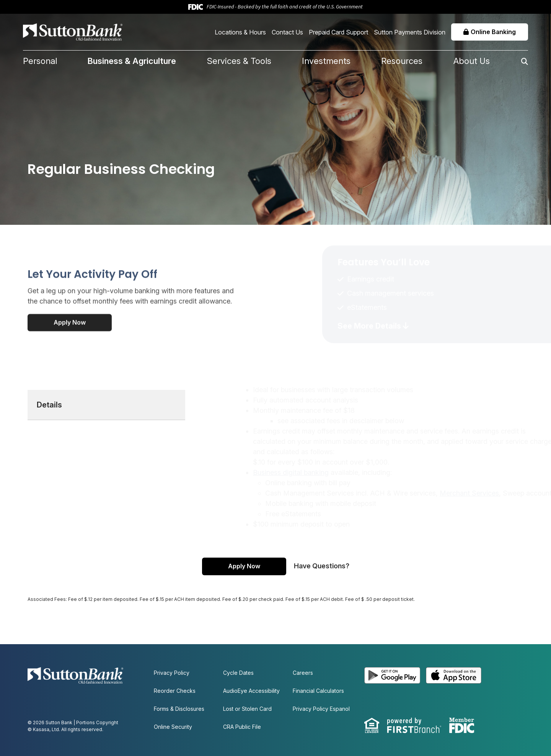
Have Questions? (322, 566)
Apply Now (70, 353)
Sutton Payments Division (410, 32)
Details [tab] (49, 436)
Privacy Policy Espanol (321, 709)
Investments (326, 61)
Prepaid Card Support (338, 32)
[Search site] (509, 61)
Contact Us (287, 32)
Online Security (173, 727)
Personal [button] (40, 61)
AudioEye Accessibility (251, 691)
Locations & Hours (240, 32)
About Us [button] (472, 61)
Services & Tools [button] (239, 61)
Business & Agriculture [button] (132, 61)
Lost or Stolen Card (247, 709)
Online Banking (493, 32)
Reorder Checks (175, 691)
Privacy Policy (172, 673)
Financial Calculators (318, 691)
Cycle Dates (238, 673)
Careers (303, 673)
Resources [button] (402, 61)
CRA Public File (242, 727)
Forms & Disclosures (179, 709)
